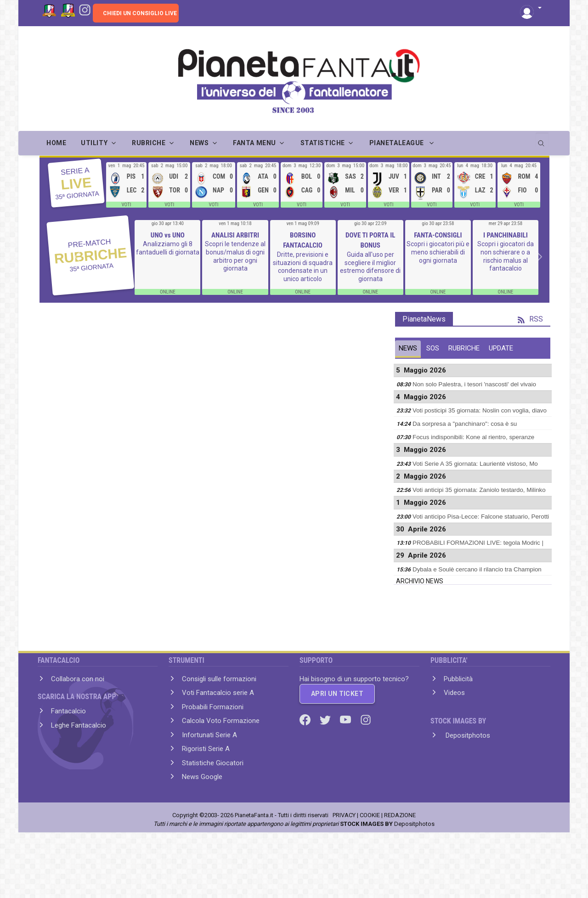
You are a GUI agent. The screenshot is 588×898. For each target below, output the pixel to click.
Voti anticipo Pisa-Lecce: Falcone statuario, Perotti (481, 517)
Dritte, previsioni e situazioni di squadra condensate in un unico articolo (303, 267)
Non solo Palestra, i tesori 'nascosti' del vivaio (474, 384)
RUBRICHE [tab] (464, 348)
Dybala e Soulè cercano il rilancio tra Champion (477, 569)
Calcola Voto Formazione (221, 721)
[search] (542, 140)
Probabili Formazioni (213, 707)
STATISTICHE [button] (323, 143)
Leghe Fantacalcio (79, 725)
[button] (531, 8)
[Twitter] (326, 719)
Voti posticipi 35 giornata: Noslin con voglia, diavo (480, 410)
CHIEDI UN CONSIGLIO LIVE (140, 13)
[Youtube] (346, 719)
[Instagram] (85, 9)
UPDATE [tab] (501, 348)
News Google (202, 777)
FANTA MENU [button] (254, 143)
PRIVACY (344, 815)
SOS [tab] (433, 348)
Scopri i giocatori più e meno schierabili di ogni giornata (438, 252)
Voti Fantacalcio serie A (218, 693)
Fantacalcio (68, 711)
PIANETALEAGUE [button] (398, 143)
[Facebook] (306, 719)
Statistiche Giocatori (213, 763)
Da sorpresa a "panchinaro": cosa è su (465, 424)
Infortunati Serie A (209, 735)
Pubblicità (458, 679)
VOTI (126, 205)
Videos (454, 693)
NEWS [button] (199, 143)
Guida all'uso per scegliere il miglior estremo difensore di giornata (370, 267)
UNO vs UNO (168, 235)
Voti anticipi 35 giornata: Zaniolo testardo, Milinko (479, 490)
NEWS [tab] (408, 348)
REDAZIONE (400, 815)
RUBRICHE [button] (149, 143)
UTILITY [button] (94, 143)
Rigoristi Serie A (206, 749)
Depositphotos (467, 735)
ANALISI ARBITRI (235, 235)
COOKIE (370, 815)
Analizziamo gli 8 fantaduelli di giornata (168, 248)
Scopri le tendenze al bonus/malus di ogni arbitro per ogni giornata (235, 256)
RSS (530, 319)
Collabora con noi (78, 679)
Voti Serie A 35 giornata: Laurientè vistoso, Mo (475, 464)
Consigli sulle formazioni (219, 679)
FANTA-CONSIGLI (438, 235)
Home (56, 143)
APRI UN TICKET (337, 694)
